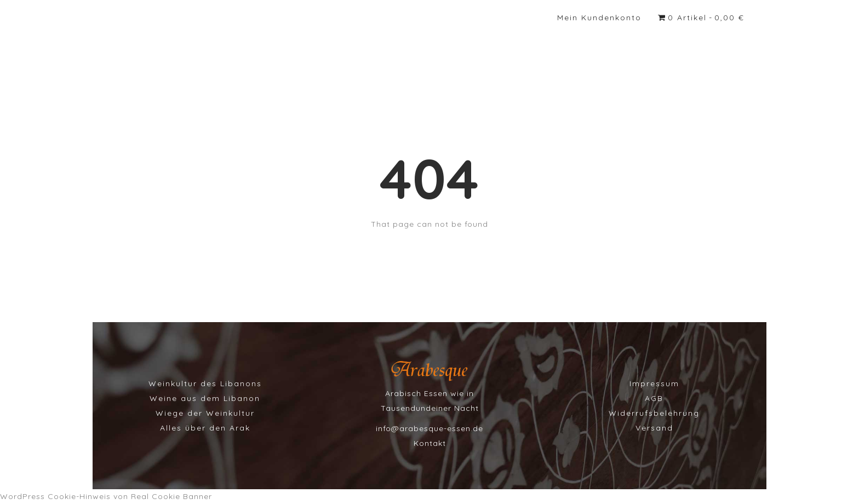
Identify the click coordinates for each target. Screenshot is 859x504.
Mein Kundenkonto (599, 18)
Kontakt (430, 443)
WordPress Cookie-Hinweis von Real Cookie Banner (106, 496)
